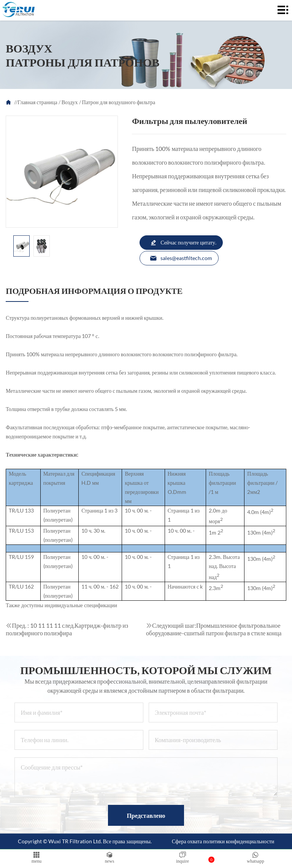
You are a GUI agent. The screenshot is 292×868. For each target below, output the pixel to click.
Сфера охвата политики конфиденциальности (223, 841)
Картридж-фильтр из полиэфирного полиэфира (67, 629)
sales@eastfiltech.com (181, 258)
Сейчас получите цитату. (183, 243)
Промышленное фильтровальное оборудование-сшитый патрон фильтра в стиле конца (214, 629)
